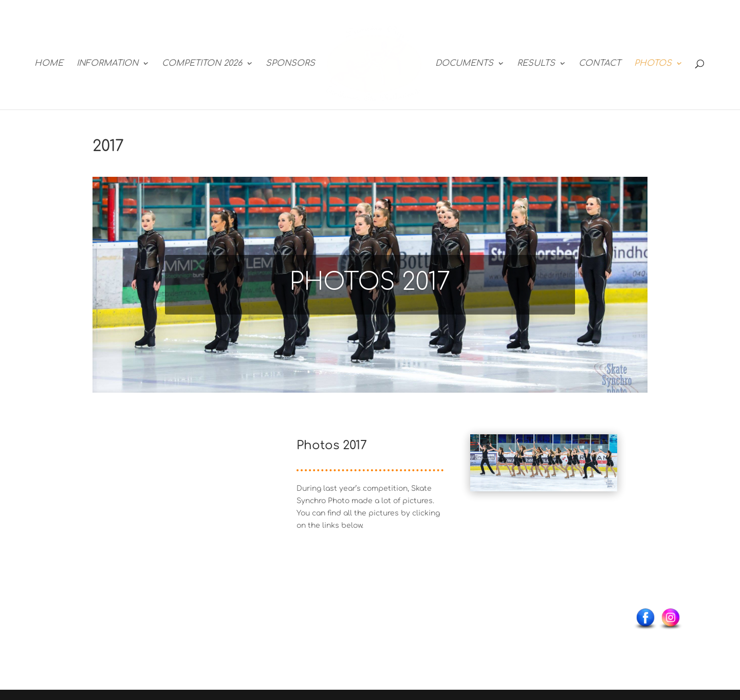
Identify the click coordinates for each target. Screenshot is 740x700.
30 (589, 459)
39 (566, 471)
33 (513, 471)
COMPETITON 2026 (202, 64)
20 (502, 459)
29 (580, 459)
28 (572, 459)
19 (493, 459)
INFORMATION (107, 64)
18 (484, 459)
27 (563, 459)
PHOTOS (653, 64)
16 (607, 446)
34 (522, 471)
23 (528, 459)
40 (574, 471)
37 (548, 471)
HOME (49, 64)
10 (554, 446)
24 (537, 459)
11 (563, 446)
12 (572, 446)
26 (554, 459)
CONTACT (600, 64)
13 (580, 446)
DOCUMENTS (464, 64)
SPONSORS (290, 64)
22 (519, 459)
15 (598, 446)
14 (589, 446)
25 (545, 459)
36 (539, 471)
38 (557, 471)
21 (511, 459)
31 (598, 459)
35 (531, 471)
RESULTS (536, 64)
